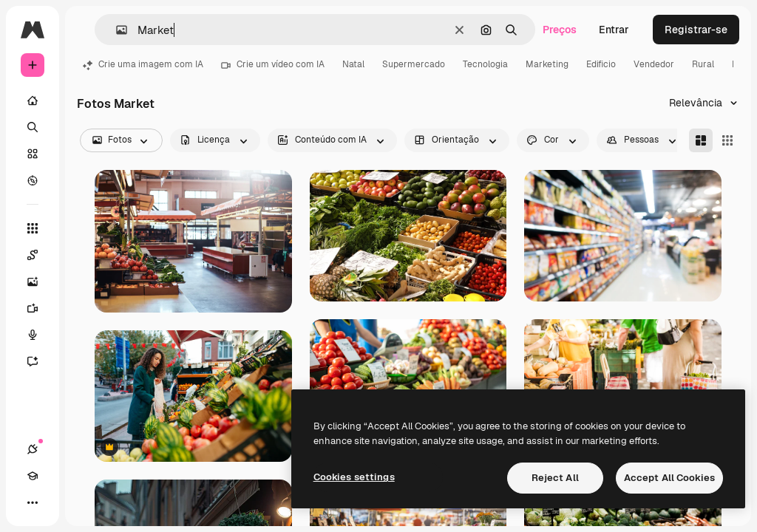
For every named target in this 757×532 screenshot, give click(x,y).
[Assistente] (40, 361)
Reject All (555, 478)
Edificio (601, 64)
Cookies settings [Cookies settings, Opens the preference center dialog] (354, 477)
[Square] (727, 140)
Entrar (614, 30)
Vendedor (654, 64)
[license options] (215, 140)
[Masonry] (701, 140)
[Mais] (33, 502)
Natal (353, 64)
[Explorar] (33, 180)
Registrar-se (696, 30)
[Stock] (33, 154)
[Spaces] (40, 255)
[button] (116, 30)
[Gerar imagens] (40, 282)
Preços (560, 30)
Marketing (547, 64)
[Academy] (33, 476)
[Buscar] (33, 127)
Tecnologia (485, 64)
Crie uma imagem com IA (143, 64)
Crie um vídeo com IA (273, 64)
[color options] (553, 140)
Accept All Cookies (669, 478)
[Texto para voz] (40, 335)
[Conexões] (33, 449)
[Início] (33, 100)
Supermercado (414, 64)
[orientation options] (457, 140)
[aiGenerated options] (332, 140)
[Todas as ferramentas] (33, 228)
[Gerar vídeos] (40, 308)
